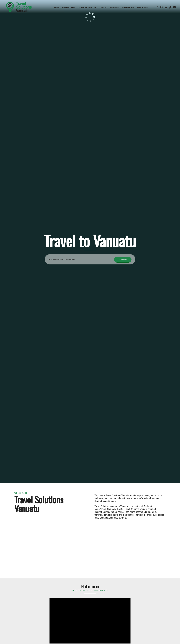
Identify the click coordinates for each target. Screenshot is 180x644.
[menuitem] (57, 7)
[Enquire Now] (123, 260)
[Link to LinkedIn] (166, 7)
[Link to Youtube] (174, 7)
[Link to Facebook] (157, 7)
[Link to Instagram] (161, 7)
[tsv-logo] (19, 7)
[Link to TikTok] (170, 7)
